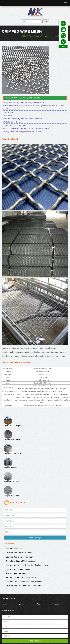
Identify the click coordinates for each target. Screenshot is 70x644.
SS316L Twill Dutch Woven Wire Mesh (21, 578)
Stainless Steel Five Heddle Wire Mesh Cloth (23, 586)
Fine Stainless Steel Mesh (16, 573)
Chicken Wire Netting (12, 440)
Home (4, 604)
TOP (63, 47)
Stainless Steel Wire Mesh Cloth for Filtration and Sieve (27, 565)
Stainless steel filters (14, 549)
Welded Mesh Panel (12, 482)
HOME (25, 36)
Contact (57, 604)
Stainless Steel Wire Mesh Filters (19, 553)
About (22, 604)
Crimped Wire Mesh (11, 496)
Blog (39, 604)
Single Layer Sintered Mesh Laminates (21, 561)
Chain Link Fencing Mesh (14, 426)
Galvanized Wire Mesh (13, 454)
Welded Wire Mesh (11, 468)
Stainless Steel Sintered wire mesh (19, 557)
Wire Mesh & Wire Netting (39, 36)
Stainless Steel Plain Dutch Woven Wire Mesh (24, 582)
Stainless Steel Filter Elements (18, 569)
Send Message (35, 538)
